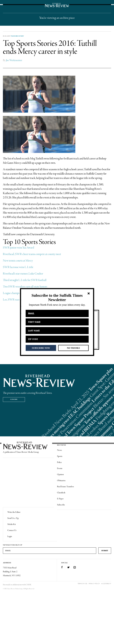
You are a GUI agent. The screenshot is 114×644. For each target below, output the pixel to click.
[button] (57, 298)
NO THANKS (73, 348)
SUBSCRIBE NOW (41, 348)
